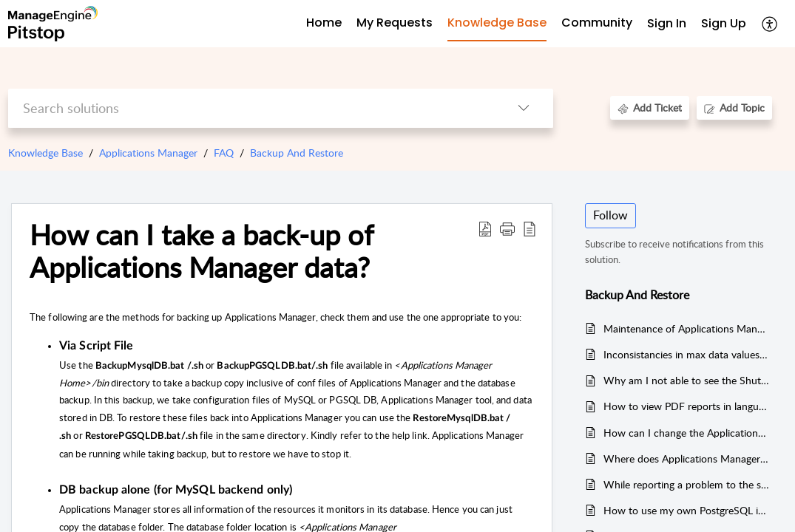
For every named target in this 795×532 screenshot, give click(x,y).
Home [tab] (324, 23)
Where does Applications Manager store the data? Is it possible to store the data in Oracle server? (687, 458)
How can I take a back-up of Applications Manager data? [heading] (201, 251)
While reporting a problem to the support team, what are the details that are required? (687, 484)
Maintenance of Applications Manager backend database (687, 328)
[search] (251, 108)
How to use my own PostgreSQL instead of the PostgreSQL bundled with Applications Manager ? (687, 510)
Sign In (667, 23)
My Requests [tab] (395, 23)
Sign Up (724, 23)
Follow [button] (610, 215)
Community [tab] (597, 23)
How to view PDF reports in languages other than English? (687, 406)
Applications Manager (148, 153)
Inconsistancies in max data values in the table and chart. (687, 354)
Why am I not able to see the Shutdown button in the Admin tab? (687, 380)
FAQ (224, 153)
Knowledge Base (45, 153)
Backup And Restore (297, 153)
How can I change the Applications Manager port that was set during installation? (687, 433)
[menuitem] (667, 24)
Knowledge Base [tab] (497, 23)
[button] (770, 24)
